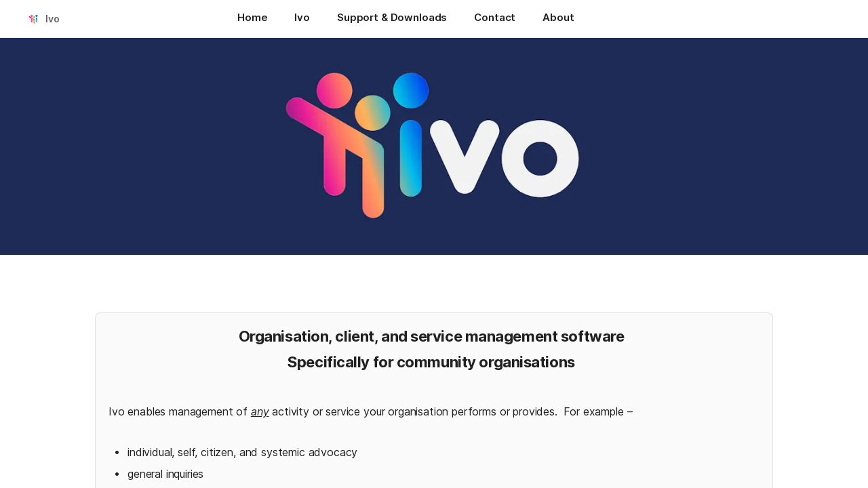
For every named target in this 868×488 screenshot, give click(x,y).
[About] (558, 19)
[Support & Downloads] (392, 19)
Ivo (53, 19)
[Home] (252, 19)
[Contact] (495, 19)
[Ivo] (302, 19)
